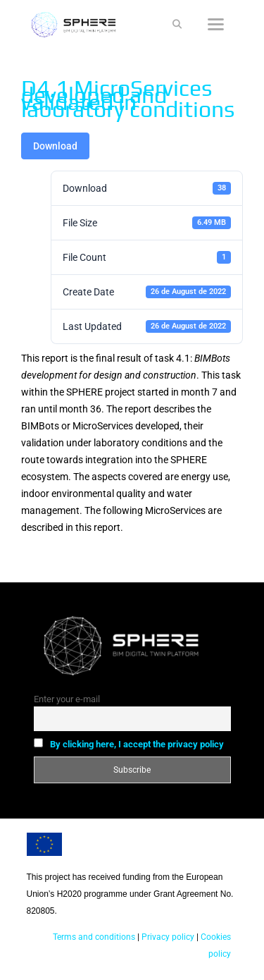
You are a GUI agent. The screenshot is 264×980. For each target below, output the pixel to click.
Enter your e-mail (67, 699)
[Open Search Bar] (177, 25)
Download (55, 146)
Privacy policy (167, 937)
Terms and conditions (94, 937)
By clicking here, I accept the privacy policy (137, 744)
